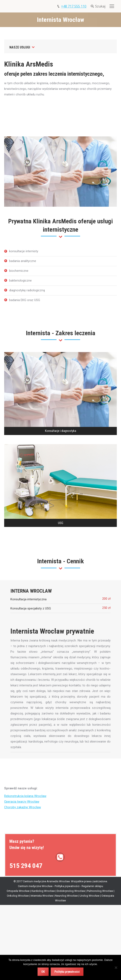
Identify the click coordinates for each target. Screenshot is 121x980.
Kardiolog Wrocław (43, 891)
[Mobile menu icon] (112, 6)
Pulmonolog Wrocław (100, 891)
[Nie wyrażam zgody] (116, 968)
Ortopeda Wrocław (18, 891)
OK (43, 972)
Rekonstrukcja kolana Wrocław (25, 796)
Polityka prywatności (67, 886)
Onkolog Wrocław (18, 896)
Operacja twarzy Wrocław (22, 802)
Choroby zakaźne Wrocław (23, 807)
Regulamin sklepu (92, 886)
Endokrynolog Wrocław (71, 891)
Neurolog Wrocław (66, 896)
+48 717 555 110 (74, 6)
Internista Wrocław (42, 896)
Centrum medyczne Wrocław (35, 886)
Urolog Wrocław (90, 896)
